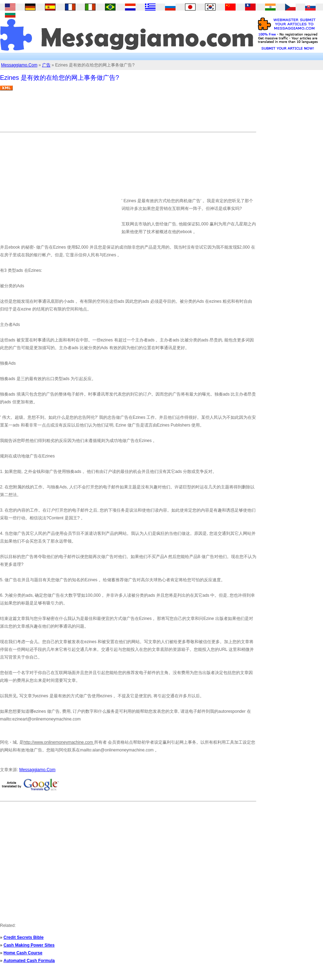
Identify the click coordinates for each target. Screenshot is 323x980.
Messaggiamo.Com (19, 65)
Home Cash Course (23, 953)
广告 (46, 65)
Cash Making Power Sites (29, 945)
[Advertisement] (128, 114)
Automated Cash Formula (29, 961)
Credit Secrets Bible (24, 937)
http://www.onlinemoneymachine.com (59, 742)
